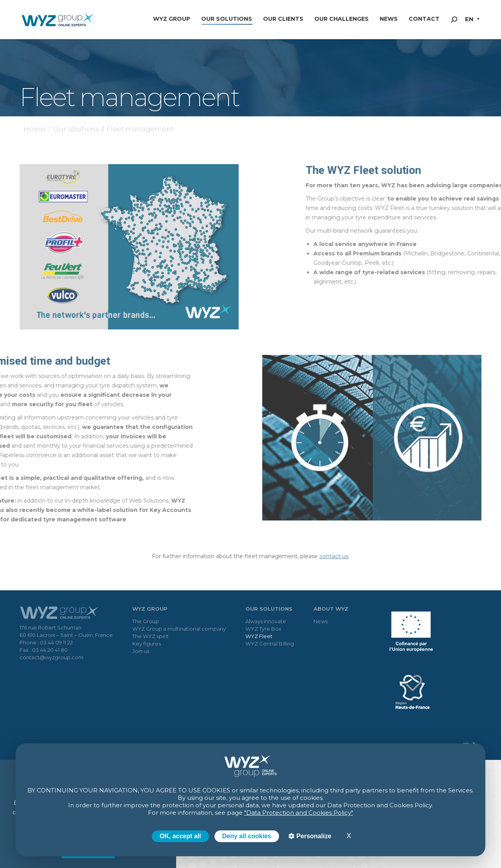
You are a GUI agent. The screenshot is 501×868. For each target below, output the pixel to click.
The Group (146, 621)
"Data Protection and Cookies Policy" (299, 813)
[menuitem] (472, 20)
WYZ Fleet (259, 636)
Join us (141, 651)
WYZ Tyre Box (263, 629)
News (321, 621)
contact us (334, 556)
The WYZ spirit (150, 636)
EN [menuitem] (469, 19)
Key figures (147, 644)
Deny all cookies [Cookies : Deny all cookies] (247, 836)
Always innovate (266, 621)
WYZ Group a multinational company (179, 629)
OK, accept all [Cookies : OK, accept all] (180, 836)
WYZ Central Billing (270, 644)
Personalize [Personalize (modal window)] (313, 836)
